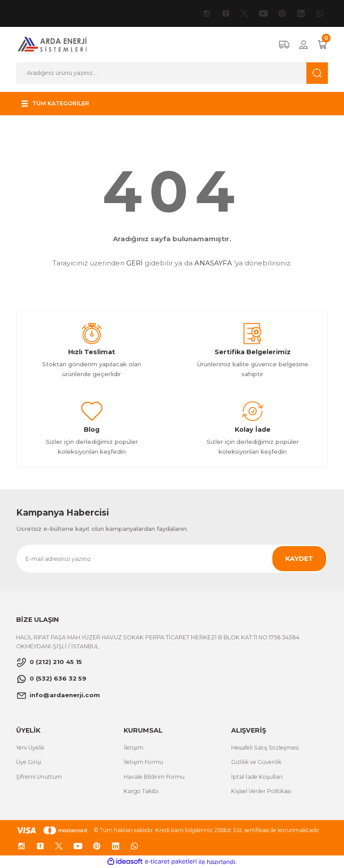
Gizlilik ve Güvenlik (256, 762)
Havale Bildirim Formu (154, 777)
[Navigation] (57, 104)
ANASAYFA (213, 263)
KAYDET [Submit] (299, 559)
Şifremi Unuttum (39, 777)
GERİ (135, 263)
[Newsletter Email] (172, 559)
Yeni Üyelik (30, 748)
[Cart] (322, 45)
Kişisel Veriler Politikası (261, 791)
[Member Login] (303, 45)
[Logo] (52, 44)
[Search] (172, 73)
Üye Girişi (29, 762)
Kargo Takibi (141, 791)
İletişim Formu (143, 762)
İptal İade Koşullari (257, 777)
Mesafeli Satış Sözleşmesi (265, 748)
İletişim (133, 748)
